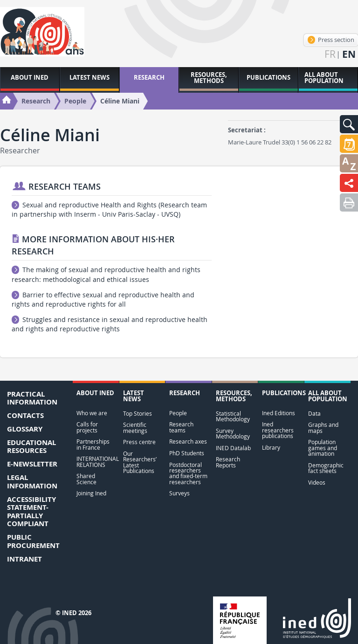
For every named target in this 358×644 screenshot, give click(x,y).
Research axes (188, 442)
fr (330, 54)
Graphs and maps (323, 428)
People (178, 413)
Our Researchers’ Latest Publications (140, 462)
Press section (331, 40)
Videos (317, 483)
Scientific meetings (135, 428)
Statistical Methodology (233, 416)
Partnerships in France (93, 444)
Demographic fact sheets (326, 468)
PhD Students (187, 453)
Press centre (139, 442)
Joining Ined (91, 493)
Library (271, 448)
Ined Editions (279, 413)
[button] (349, 124)
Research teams (181, 427)
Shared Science (86, 479)
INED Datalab (233, 448)
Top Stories (138, 414)
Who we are (92, 413)
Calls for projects (87, 427)
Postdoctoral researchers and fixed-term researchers (188, 473)
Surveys (179, 493)
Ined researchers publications (278, 430)
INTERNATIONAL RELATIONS (96, 462)
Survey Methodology (233, 434)
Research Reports (228, 462)
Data (314, 414)
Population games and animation (323, 448)
